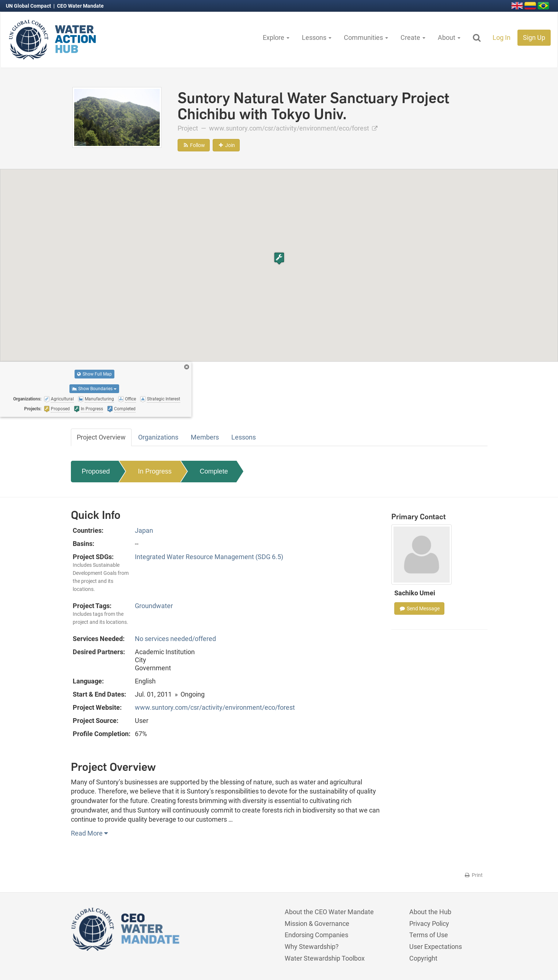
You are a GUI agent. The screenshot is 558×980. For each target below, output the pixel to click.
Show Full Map (94, 374)
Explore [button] (276, 37)
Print (473, 875)
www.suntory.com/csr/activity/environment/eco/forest (293, 128)
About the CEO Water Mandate (329, 912)
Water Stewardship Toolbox (325, 958)
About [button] (449, 37)
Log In (502, 37)
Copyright (423, 958)
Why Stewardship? (312, 947)
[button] (279, 258)
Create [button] (413, 37)
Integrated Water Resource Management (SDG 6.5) (209, 557)
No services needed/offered (175, 639)
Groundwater (154, 606)
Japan (144, 530)
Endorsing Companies (316, 935)
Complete (214, 471)
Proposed (96, 471)
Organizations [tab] (158, 437)
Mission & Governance (317, 924)
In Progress (155, 471)
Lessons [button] (317, 37)
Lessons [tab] (244, 437)
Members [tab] (205, 437)
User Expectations (436, 947)
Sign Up (534, 37)
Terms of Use (429, 935)
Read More (89, 833)
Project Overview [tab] (101, 437)
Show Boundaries (94, 389)
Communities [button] (366, 37)
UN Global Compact (29, 6)
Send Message (419, 608)
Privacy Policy (429, 924)
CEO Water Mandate (80, 6)
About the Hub (430, 912)
